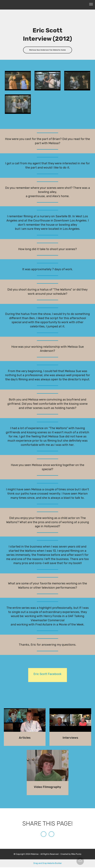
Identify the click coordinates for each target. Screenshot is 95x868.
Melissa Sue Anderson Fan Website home (47, 50)
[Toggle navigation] (91, 4)
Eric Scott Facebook (47, 675)
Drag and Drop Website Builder (48, 864)
